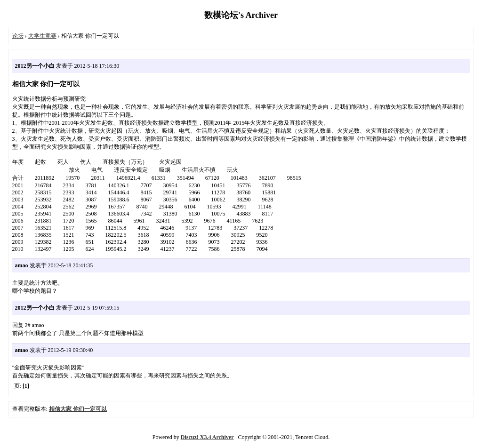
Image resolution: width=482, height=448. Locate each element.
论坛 (18, 36)
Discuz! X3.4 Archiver (207, 437)
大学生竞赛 (42, 36)
